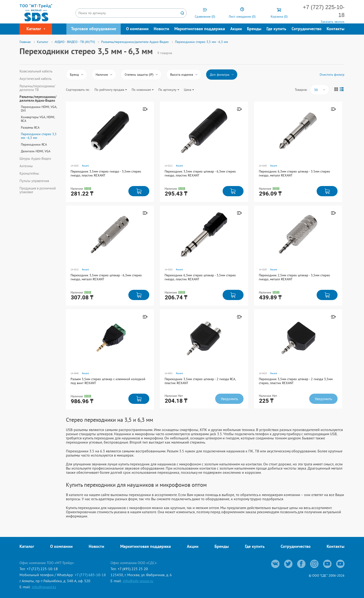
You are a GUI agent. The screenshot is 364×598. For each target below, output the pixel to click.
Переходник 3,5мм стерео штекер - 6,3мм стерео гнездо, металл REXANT (106, 277)
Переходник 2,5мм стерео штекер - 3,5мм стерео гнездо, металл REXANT (294, 277)
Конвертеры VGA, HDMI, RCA (38, 119)
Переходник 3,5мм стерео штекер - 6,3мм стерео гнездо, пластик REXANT (200, 173)
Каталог (27, 547)
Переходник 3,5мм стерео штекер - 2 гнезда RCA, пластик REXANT (200, 381)
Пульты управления (34, 181)
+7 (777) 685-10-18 (90, 575)
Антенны (26, 166)
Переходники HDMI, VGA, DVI (39, 109)
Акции (236, 29)
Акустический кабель (36, 79)
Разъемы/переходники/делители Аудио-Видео (38, 99)
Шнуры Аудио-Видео (35, 159)
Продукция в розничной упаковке (38, 190)
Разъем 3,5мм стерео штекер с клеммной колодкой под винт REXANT (108, 381)
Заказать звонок (333, 22)
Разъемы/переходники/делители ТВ (37, 88)
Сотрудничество (307, 29)
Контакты (336, 29)
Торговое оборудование (94, 29)
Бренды (254, 29)
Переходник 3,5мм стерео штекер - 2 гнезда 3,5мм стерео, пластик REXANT (296, 381)
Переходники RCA (34, 144)
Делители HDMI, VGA (36, 151)
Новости (161, 29)
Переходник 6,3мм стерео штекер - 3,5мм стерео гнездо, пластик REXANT (200, 277)
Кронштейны (29, 173)
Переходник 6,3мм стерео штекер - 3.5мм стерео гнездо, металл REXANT (294, 173)
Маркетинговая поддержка (200, 29)
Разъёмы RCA (30, 127)
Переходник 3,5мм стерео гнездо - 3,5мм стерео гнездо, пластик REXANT (106, 173)
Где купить (276, 29)
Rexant (85, 166)
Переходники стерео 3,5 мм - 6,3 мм (39, 136)
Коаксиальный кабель (36, 71)
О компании (137, 29)
